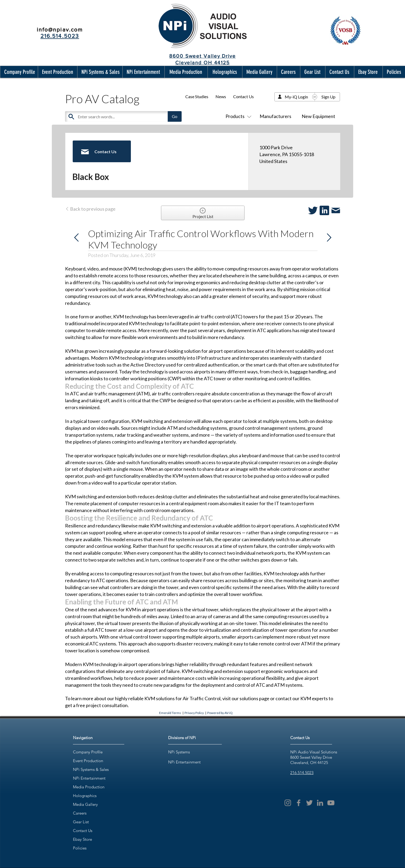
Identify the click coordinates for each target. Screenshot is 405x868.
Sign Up (328, 97)
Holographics (85, 796)
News (221, 96)
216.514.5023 (302, 773)
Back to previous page (90, 209)
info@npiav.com (60, 30)
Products (237, 116)
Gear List (81, 822)
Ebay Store (82, 839)
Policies (80, 848)
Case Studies (197, 96)
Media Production (89, 787)
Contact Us (243, 96)
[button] (19, 72)
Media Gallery (85, 804)
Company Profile (88, 752)
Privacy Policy (194, 713)
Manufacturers (275, 116)
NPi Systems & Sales (91, 769)
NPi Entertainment (89, 778)
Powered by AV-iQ (220, 713)
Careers (80, 813)
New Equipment (318, 116)
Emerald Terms (170, 713)
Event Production (88, 761)
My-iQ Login (296, 97)
